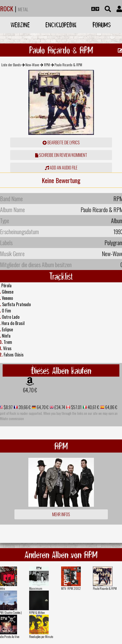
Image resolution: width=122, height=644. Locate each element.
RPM (47, 65)
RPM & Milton (37, 612)
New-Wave (32, 65)
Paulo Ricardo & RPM (105, 588)
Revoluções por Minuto (41, 637)
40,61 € (93, 407)
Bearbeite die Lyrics (61, 142)
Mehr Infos (61, 514)
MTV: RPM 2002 (71, 588)
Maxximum (36, 588)
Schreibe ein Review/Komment (61, 155)
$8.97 (8, 407)
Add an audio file (61, 168)
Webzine (20, 25)
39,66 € (24, 407)
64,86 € (111, 407)
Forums (102, 25)
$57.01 (76, 407)
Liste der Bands (11, 65)
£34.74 (59, 407)
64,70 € (30, 390)
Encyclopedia (61, 25)
